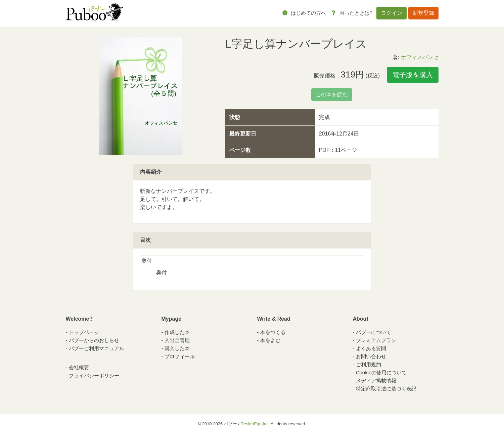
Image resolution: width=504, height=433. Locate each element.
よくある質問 (371, 348)
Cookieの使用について (381, 372)
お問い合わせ (371, 356)
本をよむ (270, 340)
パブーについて (374, 332)
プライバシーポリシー (94, 375)
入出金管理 (177, 340)
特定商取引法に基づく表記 (386, 389)
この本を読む (332, 94)
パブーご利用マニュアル (97, 348)
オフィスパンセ (420, 57)
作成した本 (177, 332)
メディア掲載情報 (376, 381)
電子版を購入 (413, 75)
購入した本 (177, 348)
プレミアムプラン (376, 340)
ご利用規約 (369, 364)
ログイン (392, 13)
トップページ (84, 332)
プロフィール (180, 356)
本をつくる (273, 332)
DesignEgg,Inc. (255, 424)
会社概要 (79, 367)
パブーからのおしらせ (94, 340)
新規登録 (423, 13)
